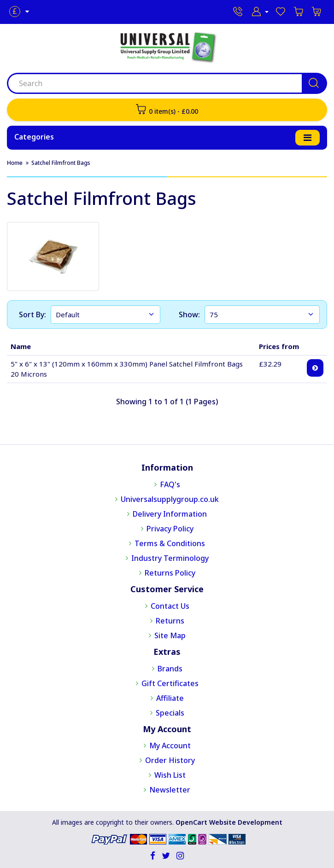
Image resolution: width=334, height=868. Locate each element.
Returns (170, 621)
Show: (189, 315)
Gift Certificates (170, 683)
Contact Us (170, 606)
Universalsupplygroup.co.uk (170, 499)
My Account (170, 746)
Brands (170, 669)
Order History (170, 760)
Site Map (170, 635)
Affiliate (170, 698)
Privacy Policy (170, 529)
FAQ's (170, 484)
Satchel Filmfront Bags (61, 163)
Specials (170, 713)
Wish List (170, 775)
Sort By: (32, 315)
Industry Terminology (170, 558)
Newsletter (170, 790)
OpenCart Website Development (229, 822)
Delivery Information (170, 514)
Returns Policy (170, 573)
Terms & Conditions (170, 543)
